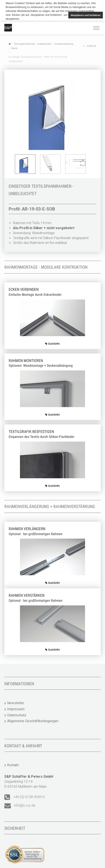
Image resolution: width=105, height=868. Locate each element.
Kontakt (13, 765)
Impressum (16, 709)
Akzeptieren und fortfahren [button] (85, 15)
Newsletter (16, 703)
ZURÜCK (90, 45)
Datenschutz (17, 715)
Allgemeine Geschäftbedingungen (33, 721)
